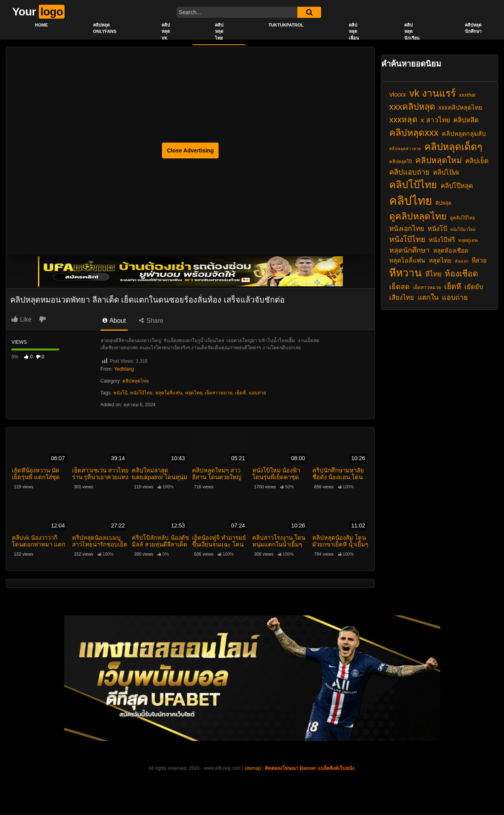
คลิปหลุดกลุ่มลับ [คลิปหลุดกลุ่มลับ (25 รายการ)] (464, 134)
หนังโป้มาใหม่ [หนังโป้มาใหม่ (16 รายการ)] (463, 229)
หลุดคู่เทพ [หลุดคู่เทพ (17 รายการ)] (468, 240)
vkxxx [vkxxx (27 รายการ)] (398, 94)
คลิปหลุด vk (166, 31)
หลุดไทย (194, 393)
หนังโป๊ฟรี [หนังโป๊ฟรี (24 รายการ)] (442, 240)
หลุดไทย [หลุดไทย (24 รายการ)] (440, 260)
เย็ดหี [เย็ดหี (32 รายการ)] (453, 287)
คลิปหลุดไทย (219, 31)
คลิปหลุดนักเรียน (412, 31)
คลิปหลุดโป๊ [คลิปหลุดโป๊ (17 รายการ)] (400, 162)
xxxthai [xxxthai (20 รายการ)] (467, 95)
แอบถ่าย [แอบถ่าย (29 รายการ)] (455, 297)
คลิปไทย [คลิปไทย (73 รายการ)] (411, 201)
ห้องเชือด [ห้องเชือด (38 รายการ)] (461, 273)
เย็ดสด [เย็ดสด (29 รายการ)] (399, 287)
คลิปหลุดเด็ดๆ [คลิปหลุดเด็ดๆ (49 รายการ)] (453, 147)
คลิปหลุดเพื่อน (354, 31)
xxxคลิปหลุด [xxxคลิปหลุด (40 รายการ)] (412, 107)
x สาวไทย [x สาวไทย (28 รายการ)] (435, 120)
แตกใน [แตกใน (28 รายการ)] (428, 297)
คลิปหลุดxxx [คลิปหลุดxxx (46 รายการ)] (414, 133)
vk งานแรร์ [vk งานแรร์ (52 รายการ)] (433, 93)
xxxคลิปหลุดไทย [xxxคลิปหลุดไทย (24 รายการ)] (460, 108)
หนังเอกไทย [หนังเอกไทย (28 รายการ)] (407, 229)
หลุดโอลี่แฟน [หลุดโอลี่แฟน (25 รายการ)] (407, 260)
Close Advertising (190, 150)
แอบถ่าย (257, 393)
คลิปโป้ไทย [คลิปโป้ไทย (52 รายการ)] (413, 185)
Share (151, 321)
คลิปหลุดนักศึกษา (473, 28)
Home (41, 25)
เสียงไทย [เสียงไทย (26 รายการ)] (402, 297)
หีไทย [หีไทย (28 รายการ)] (433, 274)
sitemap (253, 768)
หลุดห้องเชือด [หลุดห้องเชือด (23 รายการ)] (451, 250)
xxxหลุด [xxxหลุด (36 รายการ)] (403, 119)
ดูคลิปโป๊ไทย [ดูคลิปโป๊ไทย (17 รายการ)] (463, 218)
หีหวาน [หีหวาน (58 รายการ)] (405, 273)
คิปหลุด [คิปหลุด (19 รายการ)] (443, 203)
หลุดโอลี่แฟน (169, 393)
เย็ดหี (241, 393)
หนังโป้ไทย (141, 393)
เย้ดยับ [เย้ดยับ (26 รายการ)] (474, 287)
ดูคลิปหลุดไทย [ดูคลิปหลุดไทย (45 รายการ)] (418, 216)
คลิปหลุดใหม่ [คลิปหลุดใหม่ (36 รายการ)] (439, 160)
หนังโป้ (120, 393)
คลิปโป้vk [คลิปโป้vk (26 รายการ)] (446, 172)
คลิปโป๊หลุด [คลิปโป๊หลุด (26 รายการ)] (457, 186)
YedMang (124, 369)
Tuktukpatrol (286, 25)
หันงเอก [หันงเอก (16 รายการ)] (461, 261)
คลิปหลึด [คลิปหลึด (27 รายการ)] (466, 120)
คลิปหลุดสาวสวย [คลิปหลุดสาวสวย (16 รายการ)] (405, 149)
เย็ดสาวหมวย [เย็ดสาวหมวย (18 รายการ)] (427, 288)
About (114, 321)
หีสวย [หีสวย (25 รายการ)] (479, 260)
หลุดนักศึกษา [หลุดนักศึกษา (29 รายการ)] (409, 250)
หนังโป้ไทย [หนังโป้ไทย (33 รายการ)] (407, 239)
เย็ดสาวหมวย (219, 393)
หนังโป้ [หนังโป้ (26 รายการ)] (437, 229)
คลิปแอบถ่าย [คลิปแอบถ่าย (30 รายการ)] (409, 172)
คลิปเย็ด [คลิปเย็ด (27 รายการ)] (477, 161)
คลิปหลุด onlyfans (105, 28)
